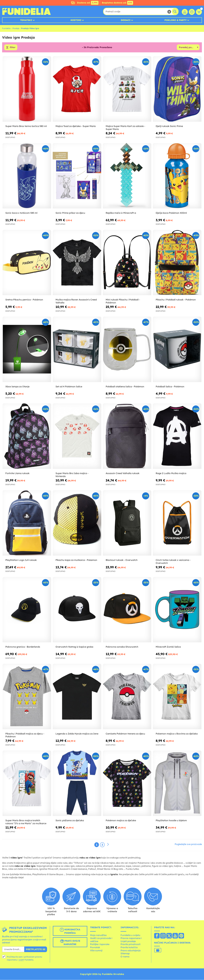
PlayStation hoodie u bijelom (171, 820)
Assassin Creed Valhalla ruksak (123, 473)
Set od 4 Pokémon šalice (69, 386)
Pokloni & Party (176, 20)
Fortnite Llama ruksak (17, 473)
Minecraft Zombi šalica (168, 647)
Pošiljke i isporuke (100, 944)
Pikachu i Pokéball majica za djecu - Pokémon (25, 735)
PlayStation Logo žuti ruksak (21, 560)
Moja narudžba (98, 935)
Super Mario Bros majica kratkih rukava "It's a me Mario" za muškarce (26, 822)
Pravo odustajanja (131, 950)
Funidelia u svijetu (130, 935)
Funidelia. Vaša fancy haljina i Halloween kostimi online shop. (26, 11)
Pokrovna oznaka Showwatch (122, 647)
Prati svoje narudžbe (70, 942)
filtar (13, 47)
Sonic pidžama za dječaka (70, 820)
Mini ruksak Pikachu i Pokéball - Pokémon (123, 301)
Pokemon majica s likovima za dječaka (177, 734)
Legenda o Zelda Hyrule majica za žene (77, 734)
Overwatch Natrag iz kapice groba (74, 647)
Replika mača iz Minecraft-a (121, 213)
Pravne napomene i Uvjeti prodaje (131, 940)
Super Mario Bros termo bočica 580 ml (26, 126)
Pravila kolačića (129, 947)
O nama (125, 957)
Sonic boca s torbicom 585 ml (21, 213)
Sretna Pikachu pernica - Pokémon (24, 300)
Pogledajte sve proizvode (188, 844)
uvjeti (21, 960)
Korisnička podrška (70, 931)
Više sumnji (96, 950)
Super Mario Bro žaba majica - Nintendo (72, 475)
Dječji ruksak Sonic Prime (169, 126)
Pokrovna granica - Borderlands (23, 647)
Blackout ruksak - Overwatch (122, 560)
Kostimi (76, 20)
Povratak (95, 947)
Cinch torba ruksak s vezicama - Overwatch (173, 561)
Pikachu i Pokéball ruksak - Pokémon (176, 300)
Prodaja (16, 28)
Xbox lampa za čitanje (17, 386)
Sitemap (125, 953)
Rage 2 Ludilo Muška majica (171, 473)
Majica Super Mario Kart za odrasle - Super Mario (125, 128)
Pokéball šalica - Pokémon (170, 386)
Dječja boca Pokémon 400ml (171, 213)
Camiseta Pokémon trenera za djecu (125, 734)
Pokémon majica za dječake (121, 820)
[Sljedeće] (108, 845)
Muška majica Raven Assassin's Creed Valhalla (76, 301)
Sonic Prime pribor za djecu (70, 213)
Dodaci (126, 20)
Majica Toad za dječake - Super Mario (76, 126)
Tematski (26, 20)
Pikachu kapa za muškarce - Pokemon (76, 560)
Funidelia (6, 28)
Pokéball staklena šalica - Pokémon (125, 386)
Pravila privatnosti (130, 944)
